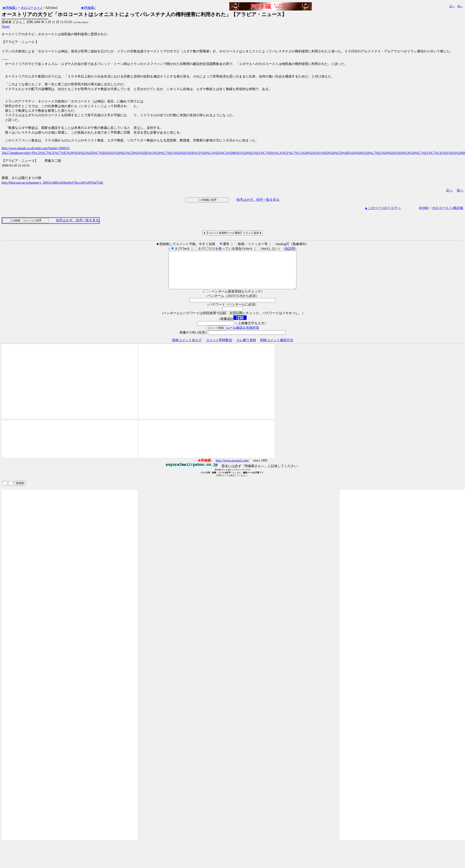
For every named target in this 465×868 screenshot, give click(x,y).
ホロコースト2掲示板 (448, 208)
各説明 (290, 248)
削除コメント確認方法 (277, 347)
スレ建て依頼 (246, 347)
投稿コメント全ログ (187, 347)
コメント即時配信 (219, 347)
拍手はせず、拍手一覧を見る (258, 200)
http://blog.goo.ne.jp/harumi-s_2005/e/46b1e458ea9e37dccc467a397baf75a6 (52, 183)
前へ (460, 6)
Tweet (6, 26)
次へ (452, 6)
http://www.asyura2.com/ (232, 468)
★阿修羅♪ (10, 8)
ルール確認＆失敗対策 (243, 335)
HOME (424, 208)
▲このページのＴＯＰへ (383, 208)
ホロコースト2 (31, 8)
